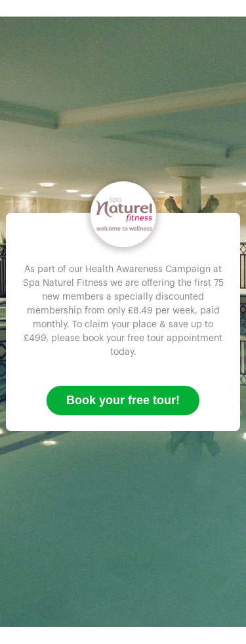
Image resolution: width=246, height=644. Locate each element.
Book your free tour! (123, 400)
